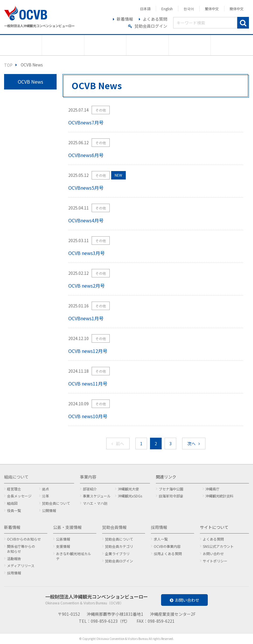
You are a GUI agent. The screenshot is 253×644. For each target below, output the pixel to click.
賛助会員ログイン (151, 26)
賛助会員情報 (114, 527)
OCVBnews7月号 (86, 122)
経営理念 (14, 489)
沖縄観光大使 (128, 489)
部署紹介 (90, 489)
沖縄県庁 (212, 489)
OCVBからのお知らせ (24, 539)
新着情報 (125, 19)
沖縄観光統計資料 (219, 496)
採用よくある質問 (168, 554)
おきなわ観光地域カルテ (74, 556)
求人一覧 (161, 539)
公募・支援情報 (67, 527)
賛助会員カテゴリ (119, 546)
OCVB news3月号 (87, 253)
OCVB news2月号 (87, 286)
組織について (16, 477)
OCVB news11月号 (88, 383)
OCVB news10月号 (88, 416)
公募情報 (63, 539)
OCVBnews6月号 (86, 155)
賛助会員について (56, 503)
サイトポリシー (215, 561)
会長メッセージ (19, 496)
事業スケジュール (97, 496)
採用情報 (14, 573)
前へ (120, 444)
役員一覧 (14, 510)
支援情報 (63, 546)
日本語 (145, 9)
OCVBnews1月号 (86, 318)
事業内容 (88, 477)
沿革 (46, 496)
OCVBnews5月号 (86, 188)
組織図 (12, 503)
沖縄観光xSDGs (130, 496)
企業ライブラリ (117, 554)
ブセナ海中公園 (171, 489)
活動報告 (14, 558)
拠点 (46, 489)
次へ (191, 444)
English (167, 9)
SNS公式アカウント (218, 546)
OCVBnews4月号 (86, 220)
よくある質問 (155, 19)
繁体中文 (212, 9)
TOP (8, 65)
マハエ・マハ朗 (95, 503)
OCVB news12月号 (88, 351)
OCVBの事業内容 (167, 546)
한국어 (189, 9)
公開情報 (49, 510)
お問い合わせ (213, 554)
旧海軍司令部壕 (171, 496)
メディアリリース (21, 565)
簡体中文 (237, 9)
